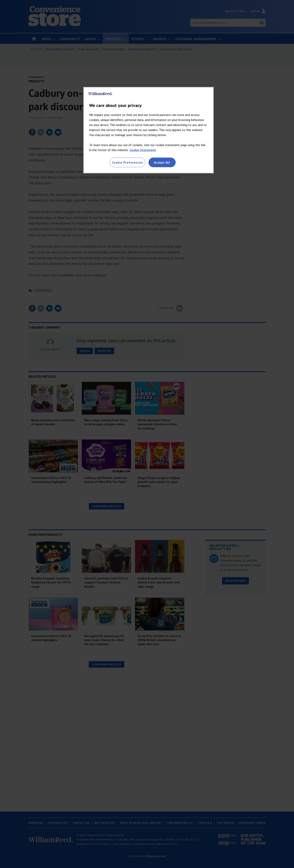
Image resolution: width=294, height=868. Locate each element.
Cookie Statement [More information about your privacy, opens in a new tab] (143, 150)
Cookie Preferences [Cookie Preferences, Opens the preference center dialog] (127, 162)
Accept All (162, 162)
